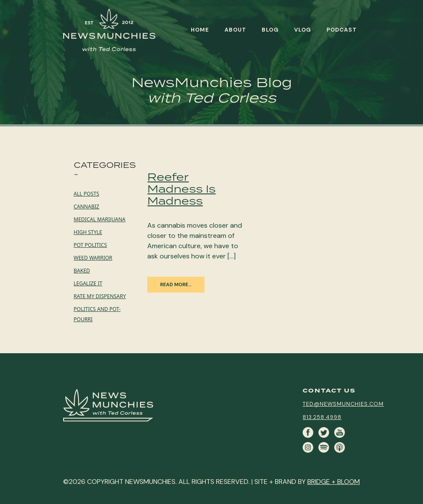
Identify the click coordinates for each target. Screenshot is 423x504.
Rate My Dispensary (100, 296)
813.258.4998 (322, 417)
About (235, 30)
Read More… (176, 284)
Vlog (303, 30)
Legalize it (88, 283)
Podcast (342, 30)
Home (200, 30)
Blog (270, 30)
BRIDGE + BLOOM (334, 482)
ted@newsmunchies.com (343, 404)
